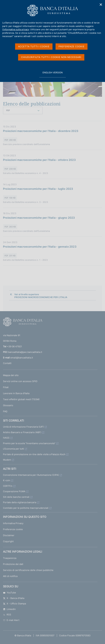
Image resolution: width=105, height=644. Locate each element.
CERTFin (8, 486)
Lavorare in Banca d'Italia (16, 393)
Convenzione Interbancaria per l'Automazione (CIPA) (31, 475)
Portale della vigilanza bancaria (20, 502)
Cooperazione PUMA (14, 491)
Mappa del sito (11, 375)
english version (52, 74)
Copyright (8, 541)
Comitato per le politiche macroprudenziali (26, 508)
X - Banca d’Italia (14, 598)
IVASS (6, 438)
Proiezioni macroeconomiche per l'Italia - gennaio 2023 (40, 247)
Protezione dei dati (13, 564)
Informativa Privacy (13, 523)
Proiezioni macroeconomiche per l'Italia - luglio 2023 (38, 189)
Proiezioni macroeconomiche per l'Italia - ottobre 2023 (39, 160)
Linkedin (9, 609)
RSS (7, 615)
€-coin (7, 480)
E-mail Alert (11, 620)
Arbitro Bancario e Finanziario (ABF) (22, 432)
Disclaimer (9, 535)
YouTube (10, 593)
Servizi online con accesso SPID (20, 381)
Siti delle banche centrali (16, 497)
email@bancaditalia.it (22, 358)
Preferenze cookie (13, 529)
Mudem (7, 460)
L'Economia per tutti (14, 449)
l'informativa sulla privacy (16, 29)
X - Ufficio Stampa (14, 604)
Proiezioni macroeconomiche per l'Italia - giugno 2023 (39, 218)
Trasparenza (10, 558)
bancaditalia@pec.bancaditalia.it (25, 352)
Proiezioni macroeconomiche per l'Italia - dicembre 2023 (41, 131)
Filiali (6, 387)
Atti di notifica (10, 576)
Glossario (8, 405)
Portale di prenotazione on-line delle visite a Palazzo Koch (34, 454)
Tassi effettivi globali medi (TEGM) (21, 399)
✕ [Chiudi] (101, 5)
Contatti (7, 363)
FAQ (5, 411)
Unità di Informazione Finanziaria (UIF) (23, 427)
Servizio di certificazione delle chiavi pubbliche (28, 570)
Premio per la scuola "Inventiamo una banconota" (29, 443)
